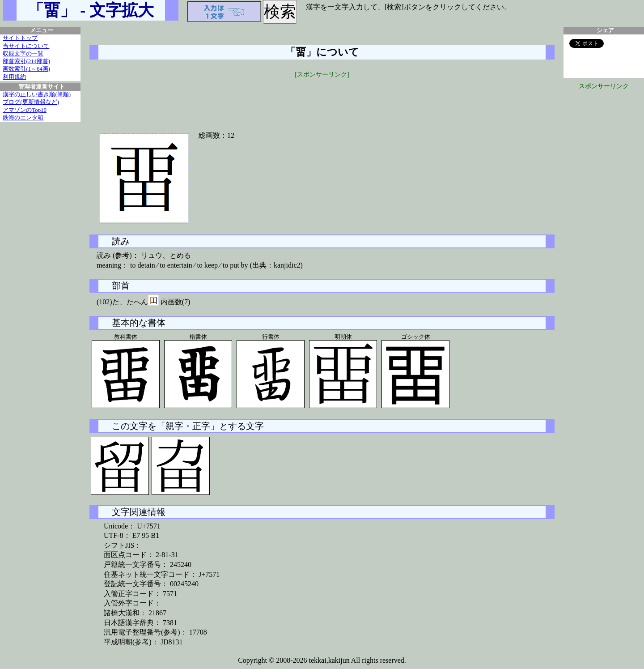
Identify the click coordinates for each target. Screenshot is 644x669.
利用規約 (14, 77)
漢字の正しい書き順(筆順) (37, 94)
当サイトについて (26, 46)
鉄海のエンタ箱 (23, 118)
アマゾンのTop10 (25, 110)
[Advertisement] (322, 99)
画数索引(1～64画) (26, 69)
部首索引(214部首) (26, 61)
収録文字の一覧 (23, 54)
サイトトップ (20, 38)
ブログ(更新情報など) (31, 102)
